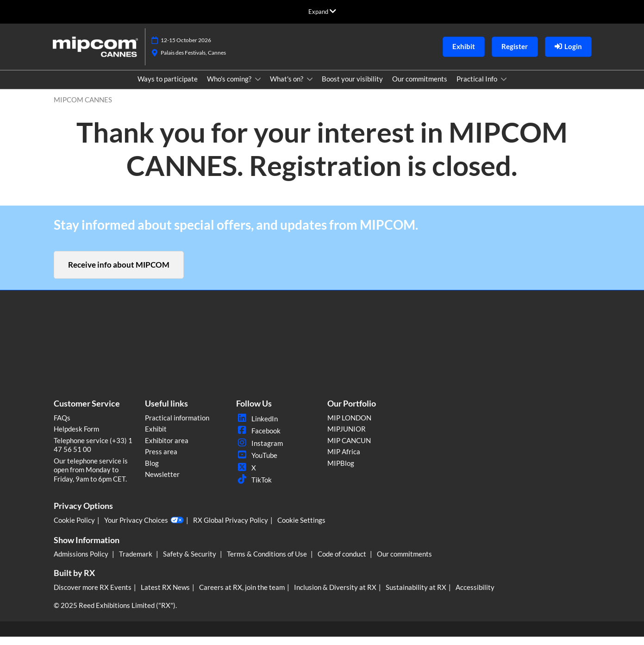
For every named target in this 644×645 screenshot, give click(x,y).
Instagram (259, 451)
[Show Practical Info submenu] (504, 88)
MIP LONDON (349, 426)
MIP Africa (344, 460)
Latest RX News (165, 595)
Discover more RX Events (93, 595)
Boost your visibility (352, 88)
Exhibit (156, 437)
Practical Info (478, 88)
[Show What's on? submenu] (310, 88)
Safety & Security (190, 562)
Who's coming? (230, 88)
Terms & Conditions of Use (268, 562)
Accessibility (475, 595)
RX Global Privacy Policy (231, 528)
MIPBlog (341, 471)
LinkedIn (257, 427)
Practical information (177, 426)
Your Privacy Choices (144, 529)
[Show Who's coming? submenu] (258, 88)
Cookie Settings (301, 528)
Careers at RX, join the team (242, 595)
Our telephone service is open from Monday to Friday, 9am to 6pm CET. (91, 478)
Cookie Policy (74, 528)
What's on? (287, 88)
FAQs (62, 426)
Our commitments (420, 88)
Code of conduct (343, 562)
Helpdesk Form (76, 437)
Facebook (258, 439)
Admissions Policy (82, 562)
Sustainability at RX (416, 595)
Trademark (136, 562)
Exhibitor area (167, 449)
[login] (568, 56)
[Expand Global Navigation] (322, 12)
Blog (152, 471)
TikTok (254, 488)
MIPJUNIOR (347, 437)
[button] (464, 56)
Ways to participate (168, 88)
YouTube (257, 463)
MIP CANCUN (349, 449)
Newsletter (162, 482)
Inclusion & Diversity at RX (335, 595)
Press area (161, 460)
